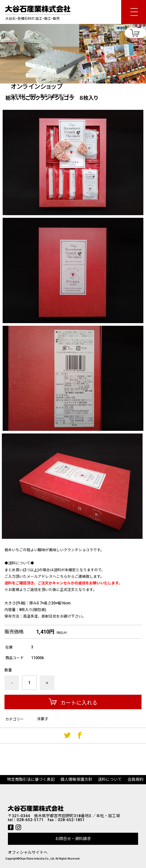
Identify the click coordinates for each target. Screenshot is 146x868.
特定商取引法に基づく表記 (31, 780)
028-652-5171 (30, 820)
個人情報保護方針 (76, 780)
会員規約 (135, 780)
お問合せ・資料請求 (73, 839)
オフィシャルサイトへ (28, 852)
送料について (110, 780)
